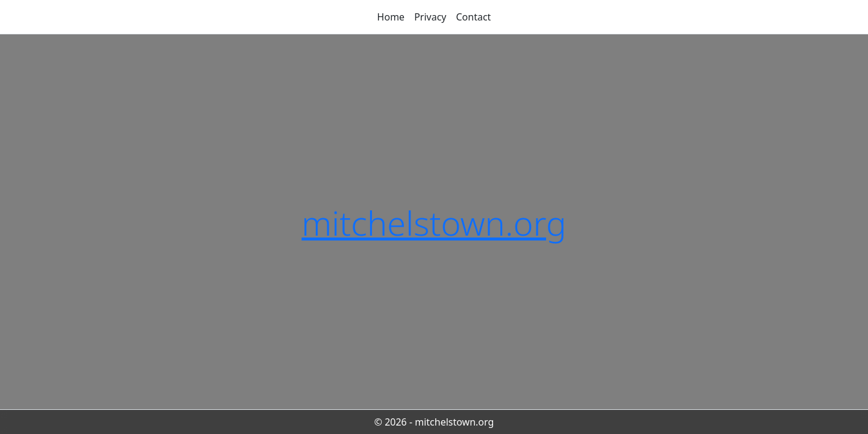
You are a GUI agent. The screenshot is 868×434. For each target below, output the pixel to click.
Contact (474, 17)
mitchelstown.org (434, 222)
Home (391, 17)
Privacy (430, 17)
